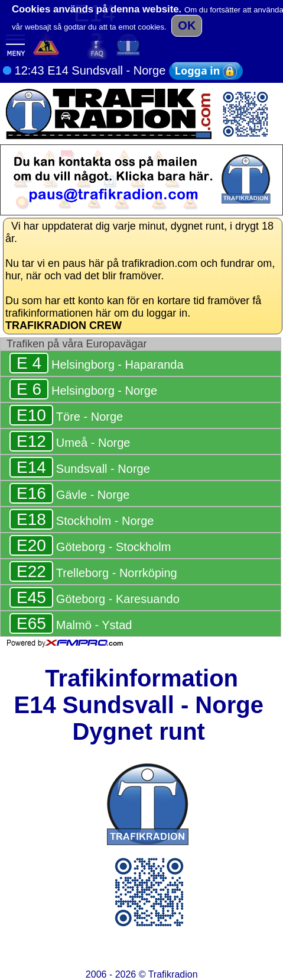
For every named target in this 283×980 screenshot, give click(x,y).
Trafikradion (173, 974)
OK (187, 25)
